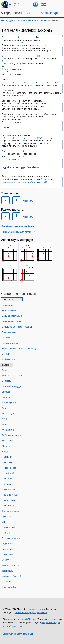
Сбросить (28, 201)
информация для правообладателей (23, 182)
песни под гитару (37, 609)
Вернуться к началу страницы (18, 634)
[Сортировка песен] (12, 299)
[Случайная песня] (44, 4)
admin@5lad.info (28, 619)
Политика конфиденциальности (31, 613)
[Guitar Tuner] (35, 4)
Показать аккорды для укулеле (17, 232)
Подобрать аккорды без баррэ (20, 168)
